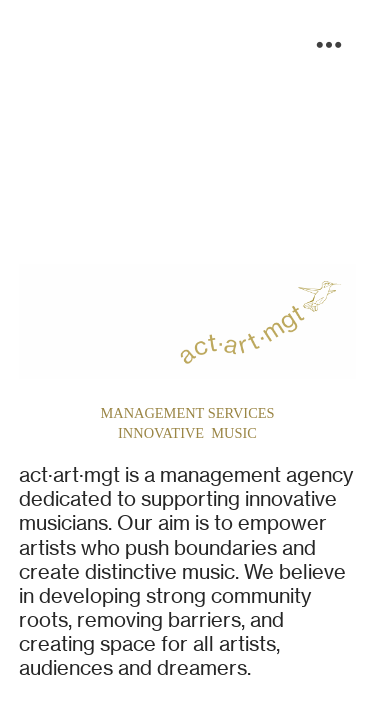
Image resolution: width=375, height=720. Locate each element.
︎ (329, 45)
